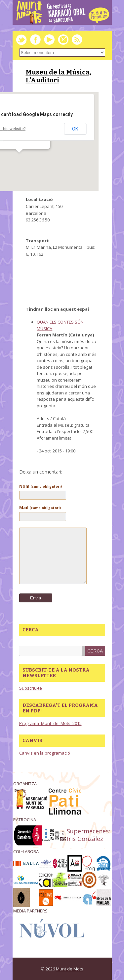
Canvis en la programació (45, 753)
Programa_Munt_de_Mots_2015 (50, 723)
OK (75, 129)
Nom (41, 486)
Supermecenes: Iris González (88, 835)
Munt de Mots (70, 969)
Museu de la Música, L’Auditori (59, 76)
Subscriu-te (31, 688)
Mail (40, 507)
